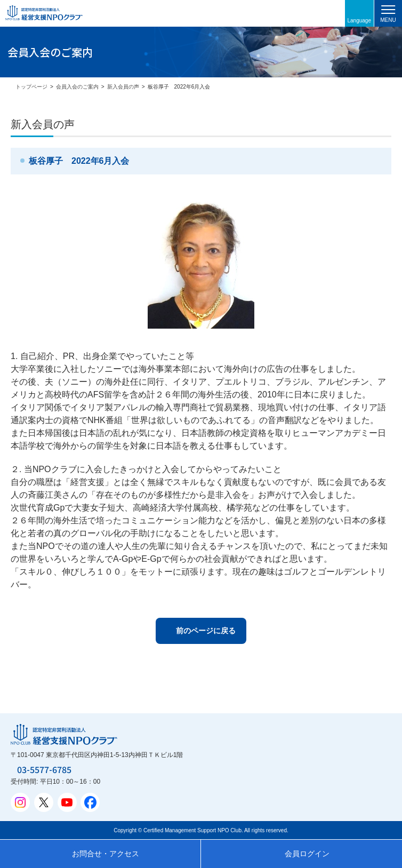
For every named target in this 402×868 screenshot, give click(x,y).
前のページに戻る (206, 631)
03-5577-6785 (44, 769)
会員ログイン (307, 854)
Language (360, 21)
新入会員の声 (123, 87)
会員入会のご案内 (77, 87)
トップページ (31, 87)
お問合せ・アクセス (106, 854)
